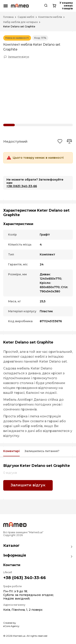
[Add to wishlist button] (60, 142)
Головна (8, 17)
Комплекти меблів (50, 17)
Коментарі (11, 451)
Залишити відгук (19, 57)
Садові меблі (26, 17)
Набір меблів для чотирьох (20, 22)
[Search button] (46, 6)
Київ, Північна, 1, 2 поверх (23, 610)
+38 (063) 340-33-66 (22, 186)
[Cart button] (54, 6)
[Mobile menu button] (6, 6)
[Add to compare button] (69, 142)
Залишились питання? (42, 451)
